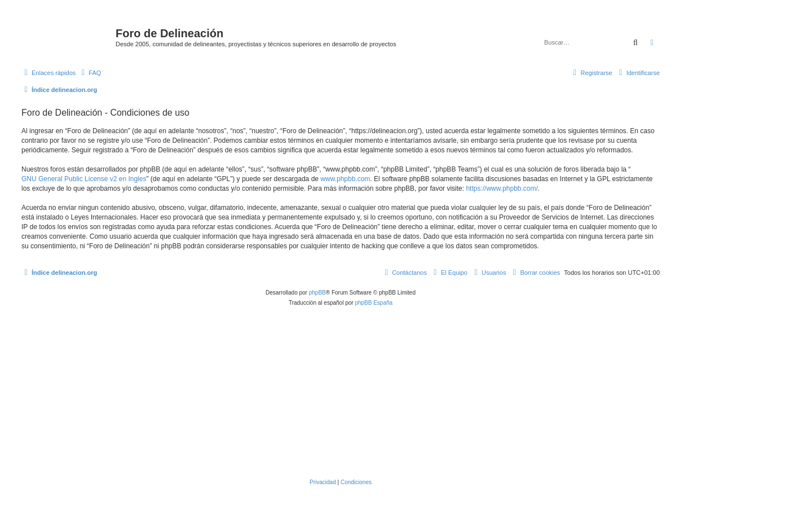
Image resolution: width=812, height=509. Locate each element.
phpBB (317, 293)
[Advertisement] (360, 393)
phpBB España (374, 303)
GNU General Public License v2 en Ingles (84, 179)
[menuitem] (90, 73)
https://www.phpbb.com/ (502, 188)
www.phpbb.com (345, 179)
